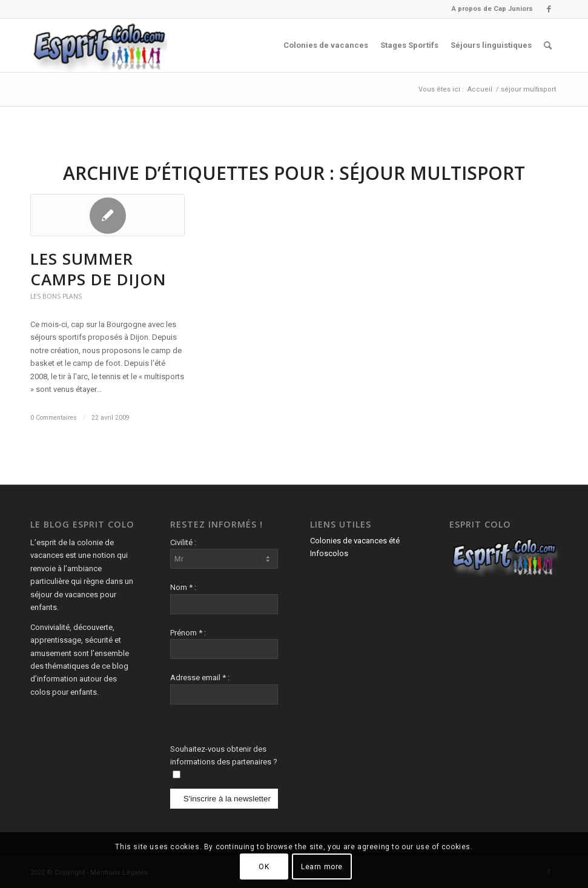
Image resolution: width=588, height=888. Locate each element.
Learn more (322, 867)
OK (264, 867)
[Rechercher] (548, 45)
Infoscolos (329, 553)
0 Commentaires (54, 418)
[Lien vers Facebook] (549, 9)
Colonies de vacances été (355, 541)
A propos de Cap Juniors (492, 9)
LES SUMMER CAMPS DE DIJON (98, 269)
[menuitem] (489, 9)
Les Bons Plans (56, 296)
